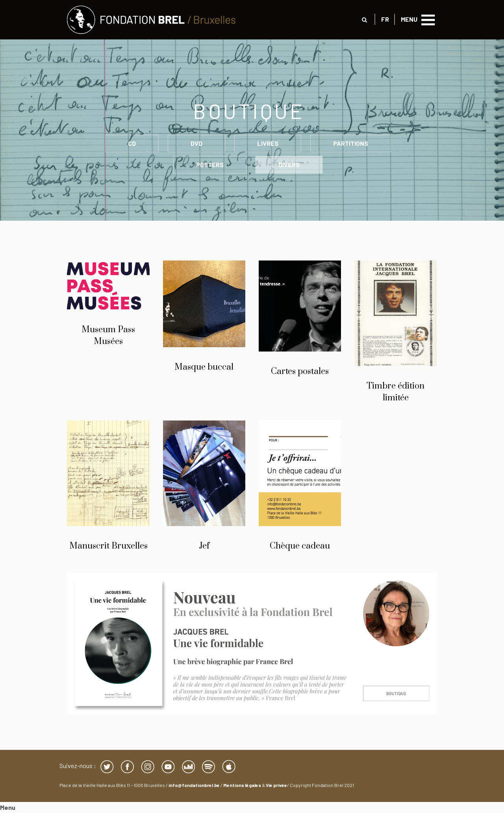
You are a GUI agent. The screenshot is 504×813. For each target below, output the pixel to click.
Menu (8, 807)
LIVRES (268, 143)
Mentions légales (242, 785)
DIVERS (289, 165)
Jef (204, 546)
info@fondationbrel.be (194, 785)
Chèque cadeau (300, 546)
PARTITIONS (351, 143)
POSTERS (210, 165)
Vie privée (276, 785)
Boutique (252, 111)
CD (132, 143)
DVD (196, 143)
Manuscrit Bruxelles (108, 546)
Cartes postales (300, 371)
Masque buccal (204, 367)
